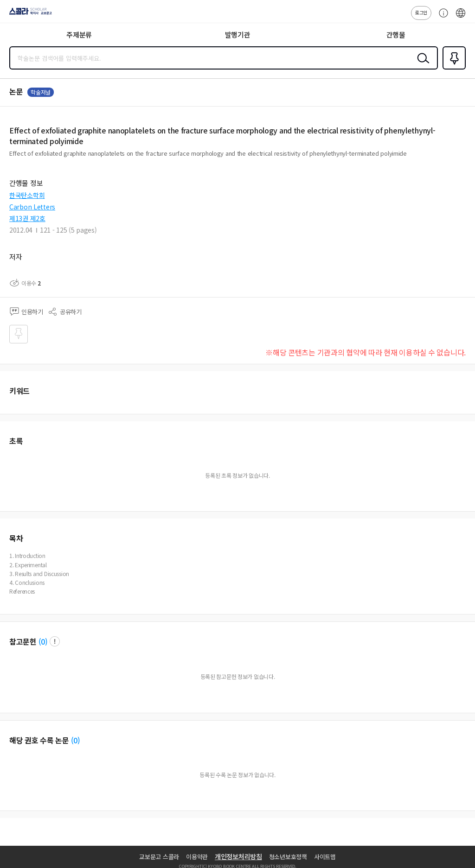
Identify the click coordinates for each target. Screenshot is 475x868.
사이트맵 (325, 857)
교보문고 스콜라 (159, 857)
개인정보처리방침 (238, 856)
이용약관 (197, 857)
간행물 (396, 35)
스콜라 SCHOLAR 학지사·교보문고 (28, 14)
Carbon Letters (32, 207)
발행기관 (238, 35)
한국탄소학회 (27, 195)
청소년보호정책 (288, 857)
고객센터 (441, 18)
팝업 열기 (55, 641)
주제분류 (79, 35)
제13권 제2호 (27, 218)
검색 (421, 65)
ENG (461, 18)
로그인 (421, 12)
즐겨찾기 (452, 69)
